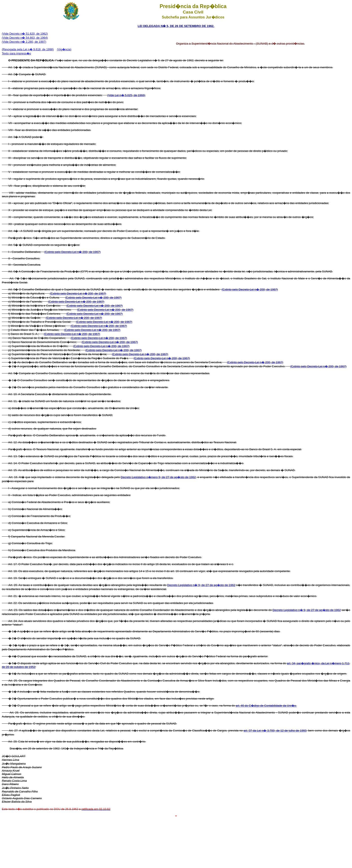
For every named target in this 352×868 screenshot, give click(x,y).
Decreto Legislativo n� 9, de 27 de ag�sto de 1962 (201, 585)
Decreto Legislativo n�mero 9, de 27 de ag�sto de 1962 (158, 477)
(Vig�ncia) (64, 49)
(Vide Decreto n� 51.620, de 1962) (25, 34)
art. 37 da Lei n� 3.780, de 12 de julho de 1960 (275, 731)
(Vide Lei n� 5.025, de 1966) (126, 95)
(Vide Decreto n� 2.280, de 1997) (24, 42)
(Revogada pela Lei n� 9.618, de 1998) (28, 49)
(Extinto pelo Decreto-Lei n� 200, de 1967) (72, 252)
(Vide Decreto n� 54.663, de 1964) (25, 38)
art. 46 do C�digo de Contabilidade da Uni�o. (266, 706)
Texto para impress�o (16, 53)
